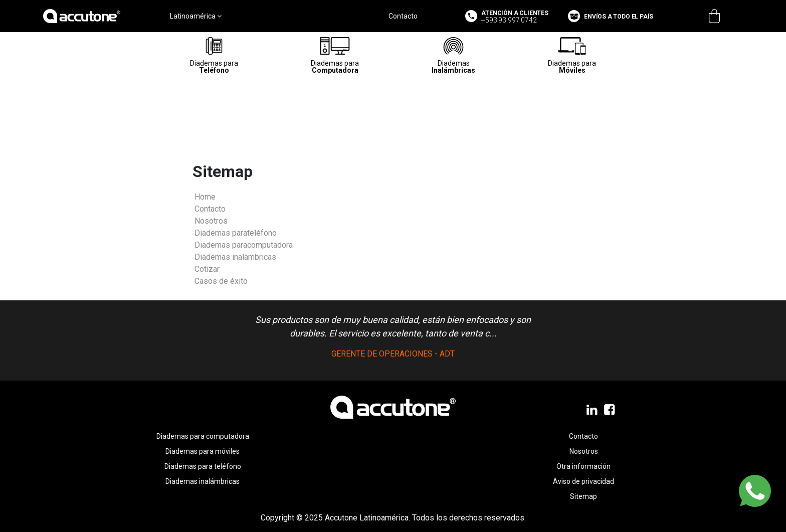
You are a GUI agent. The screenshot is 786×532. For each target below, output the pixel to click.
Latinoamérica (196, 16)
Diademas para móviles (203, 451)
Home (205, 197)
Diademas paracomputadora (244, 245)
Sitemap (583, 496)
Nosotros (211, 221)
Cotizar (207, 269)
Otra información (583, 466)
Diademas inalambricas (235, 257)
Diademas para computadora (203, 436)
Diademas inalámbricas (203, 481)
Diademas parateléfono (236, 233)
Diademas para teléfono (203, 466)
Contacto (403, 16)
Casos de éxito (221, 281)
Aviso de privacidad (583, 481)
